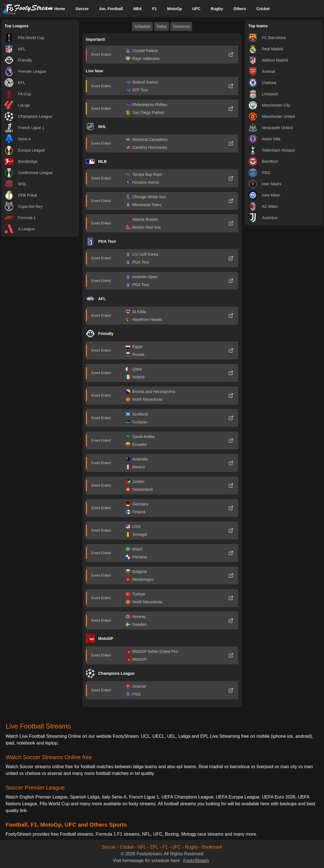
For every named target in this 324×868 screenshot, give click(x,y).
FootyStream (196, 861)
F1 (154, 9)
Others (240, 9)
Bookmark (212, 847)
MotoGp (175, 9)
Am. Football (111, 9)
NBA (138, 9)
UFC (196, 9)
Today (162, 26)
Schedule (142, 26)
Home (60, 9)
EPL (154, 847)
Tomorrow (181, 26)
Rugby (217, 9)
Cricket (263, 9)
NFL (142, 847)
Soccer (82, 9)
